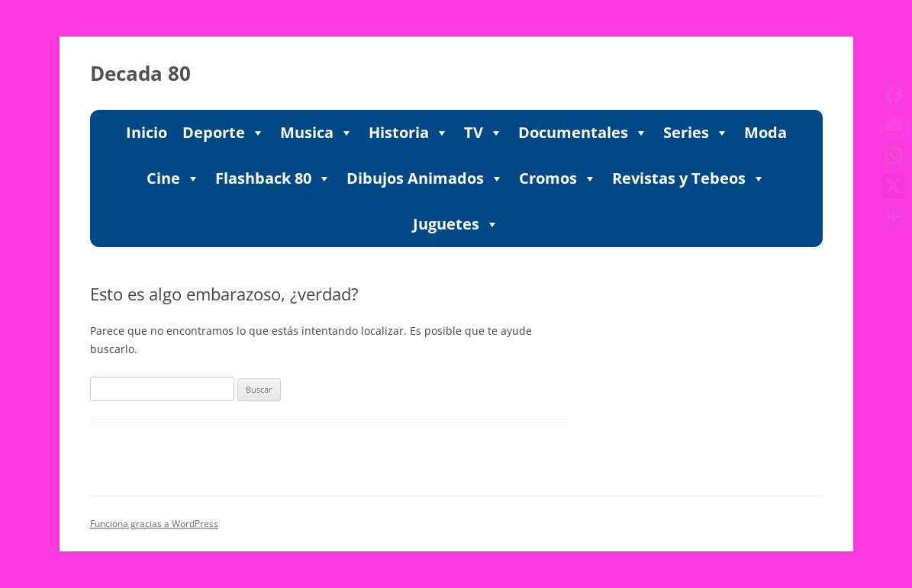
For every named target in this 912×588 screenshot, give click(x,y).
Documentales (583, 133)
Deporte (224, 133)
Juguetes (456, 224)
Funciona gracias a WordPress (154, 524)
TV (483, 133)
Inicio (147, 132)
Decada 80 (140, 73)
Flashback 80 (273, 178)
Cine (173, 178)
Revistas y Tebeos (689, 178)
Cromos (558, 178)
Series (696, 133)
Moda (765, 132)
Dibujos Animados (425, 178)
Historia (409, 133)
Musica (317, 133)
